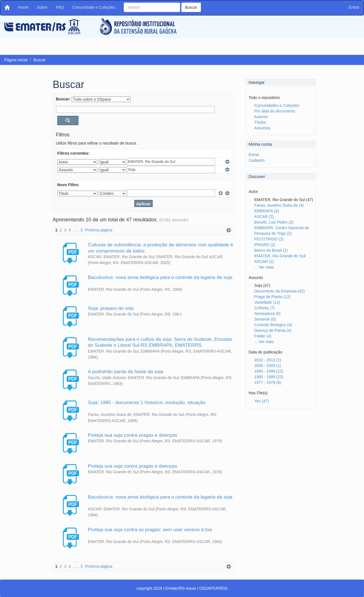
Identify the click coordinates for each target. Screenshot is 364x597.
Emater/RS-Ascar (181, 588)
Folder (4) (263, 336)
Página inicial (16, 60)
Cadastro (257, 160)
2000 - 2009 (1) (268, 366)
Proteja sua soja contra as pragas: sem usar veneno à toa (150, 530)
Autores (261, 117)
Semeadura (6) (267, 314)
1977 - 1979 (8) (268, 382)
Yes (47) (262, 401)
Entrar (254, 155)
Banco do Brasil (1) (271, 250)
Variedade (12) (267, 302)
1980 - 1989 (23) (269, 377)
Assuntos (263, 128)
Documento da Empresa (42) (280, 291)
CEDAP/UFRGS (213, 588)
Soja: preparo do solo (111, 308)
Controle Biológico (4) (273, 325)
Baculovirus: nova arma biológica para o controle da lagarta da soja (160, 277)
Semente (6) (265, 319)
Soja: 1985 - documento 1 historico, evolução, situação (147, 402)
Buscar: (63, 99)
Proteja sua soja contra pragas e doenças (133, 435)
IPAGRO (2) (265, 245)
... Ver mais (264, 267)
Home (25, 7)
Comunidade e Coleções (94, 7)
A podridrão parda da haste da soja (126, 371)
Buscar (191, 7)
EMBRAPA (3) (267, 211)
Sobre (42, 7)
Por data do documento (275, 111)
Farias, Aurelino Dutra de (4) (279, 205)
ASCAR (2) (264, 217)
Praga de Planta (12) (273, 297)
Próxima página (99, 230)
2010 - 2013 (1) (268, 360)
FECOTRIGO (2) (269, 239)
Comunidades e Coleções (277, 105)
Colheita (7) (264, 308)
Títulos (260, 122)
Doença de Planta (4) (273, 330)
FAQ (60, 7)
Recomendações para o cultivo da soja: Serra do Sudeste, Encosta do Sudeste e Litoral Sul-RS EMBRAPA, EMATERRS (160, 342)
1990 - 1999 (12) (269, 371)
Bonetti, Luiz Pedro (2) (274, 222)
